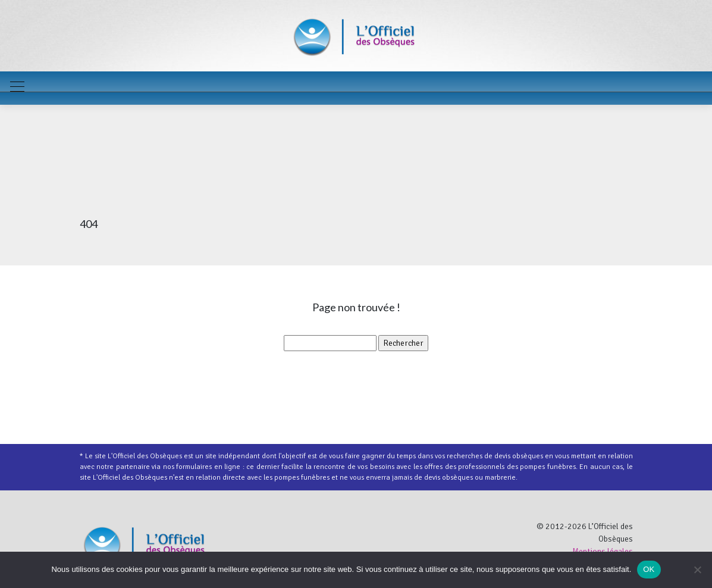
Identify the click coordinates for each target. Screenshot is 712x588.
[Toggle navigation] (17, 88)
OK (649, 569)
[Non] (697, 570)
